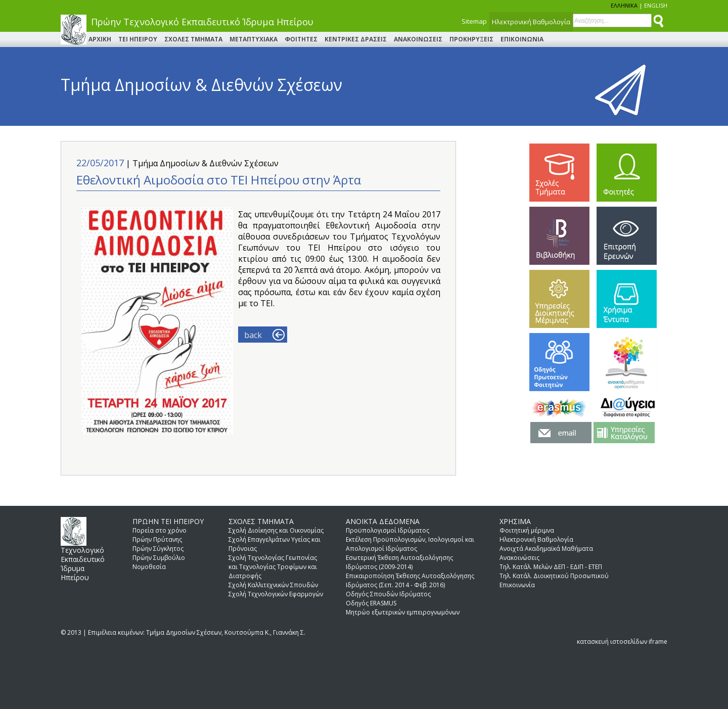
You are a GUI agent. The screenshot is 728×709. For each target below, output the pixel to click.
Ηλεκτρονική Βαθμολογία (531, 22)
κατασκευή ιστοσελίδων (612, 642)
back (253, 335)
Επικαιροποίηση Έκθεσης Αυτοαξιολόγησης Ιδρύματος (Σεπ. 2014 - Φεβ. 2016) (410, 580)
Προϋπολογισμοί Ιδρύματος (388, 530)
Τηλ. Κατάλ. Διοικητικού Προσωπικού (554, 576)
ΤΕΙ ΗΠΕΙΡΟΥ (138, 39)
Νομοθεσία (149, 567)
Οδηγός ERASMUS (371, 603)
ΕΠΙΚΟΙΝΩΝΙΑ (522, 39)
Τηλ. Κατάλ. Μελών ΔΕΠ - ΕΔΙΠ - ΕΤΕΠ (551, 567)
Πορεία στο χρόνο (160, 530)
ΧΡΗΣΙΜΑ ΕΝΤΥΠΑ (627, 299)
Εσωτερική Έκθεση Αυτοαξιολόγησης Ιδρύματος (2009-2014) (399, 562)
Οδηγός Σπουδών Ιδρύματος (388, 594)
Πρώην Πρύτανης (157, 539)
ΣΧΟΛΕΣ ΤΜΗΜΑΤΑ (193, 39)
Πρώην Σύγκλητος (158, 549)
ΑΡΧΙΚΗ (100, 39)
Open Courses (627, 362)
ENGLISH (656, 5)
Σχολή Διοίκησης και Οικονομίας (276, 530)
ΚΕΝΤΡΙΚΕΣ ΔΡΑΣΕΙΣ (356, 39)
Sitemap (474, 21)
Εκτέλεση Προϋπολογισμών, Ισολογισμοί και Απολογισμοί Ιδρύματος (410, 544)
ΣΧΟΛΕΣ (559, 173)
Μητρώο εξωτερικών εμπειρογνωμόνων (403, 612)
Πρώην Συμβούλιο (159, 558)
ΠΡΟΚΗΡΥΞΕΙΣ (471, 39)
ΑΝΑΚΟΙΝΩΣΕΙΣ (418, 39)
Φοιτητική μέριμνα (527, 530)
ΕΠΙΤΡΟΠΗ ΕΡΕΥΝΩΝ (627, 236)
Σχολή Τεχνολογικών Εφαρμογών (276, 594)
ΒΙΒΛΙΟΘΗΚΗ (559, 236)
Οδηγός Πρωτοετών (559, 362)
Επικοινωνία (517, 585)
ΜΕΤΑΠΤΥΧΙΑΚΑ (254, 39)
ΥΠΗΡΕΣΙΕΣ (559, 299)
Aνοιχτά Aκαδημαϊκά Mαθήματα (546, 549)
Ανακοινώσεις (519, 558)
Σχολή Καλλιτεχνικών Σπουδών (273, 585)
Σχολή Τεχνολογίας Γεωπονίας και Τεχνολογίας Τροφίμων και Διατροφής (273, 567)
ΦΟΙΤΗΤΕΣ (301, 39)
